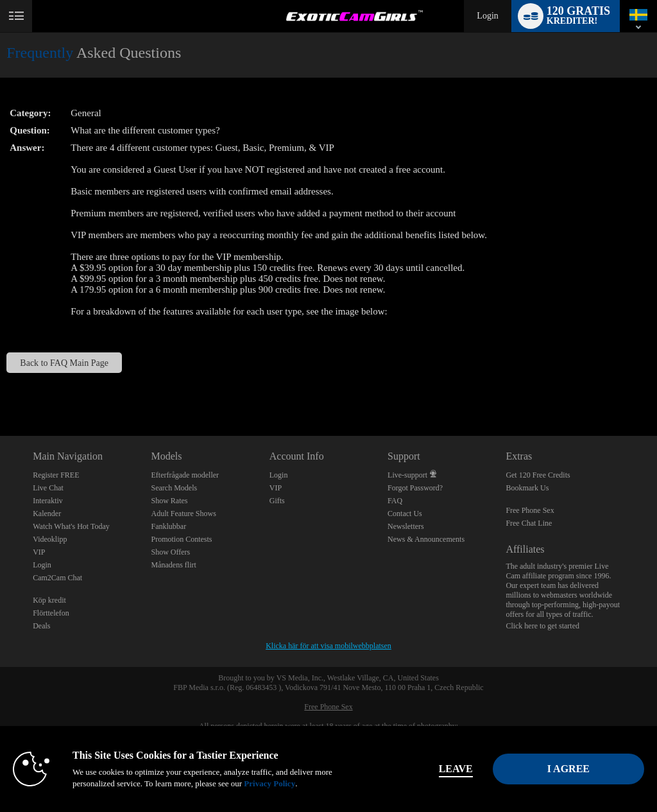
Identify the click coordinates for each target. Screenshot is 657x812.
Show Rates (169, 501)
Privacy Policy (269, 783)
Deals (41, 626)
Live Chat (48, 488)
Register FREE (56, 475)
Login (487, 16)
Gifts (277, 501)
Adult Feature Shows (183, 514)
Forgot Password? (415, 488)
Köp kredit (49, 600)
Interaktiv (48, 501)
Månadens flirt (173, 565)
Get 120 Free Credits (538, 475)
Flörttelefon (51, 613)
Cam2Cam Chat (57, 578)
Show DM (0, 388)
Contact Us (405, 514)
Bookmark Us (527, 488)
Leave (456, 769)
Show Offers (170, 552)
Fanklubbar (168, 526)
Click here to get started (542, 626)
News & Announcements (426, 539)
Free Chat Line (529, 523)
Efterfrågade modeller (185, 475)
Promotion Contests (181, 539)
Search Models (174, 488)
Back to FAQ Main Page (64, 363)
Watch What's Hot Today (71, 526)
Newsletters (406, 526)
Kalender (47, 514)
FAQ (395, 501)
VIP (39, 552)
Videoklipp (50, 539)
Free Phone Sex (530, 510)
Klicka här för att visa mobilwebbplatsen (328, 646)
